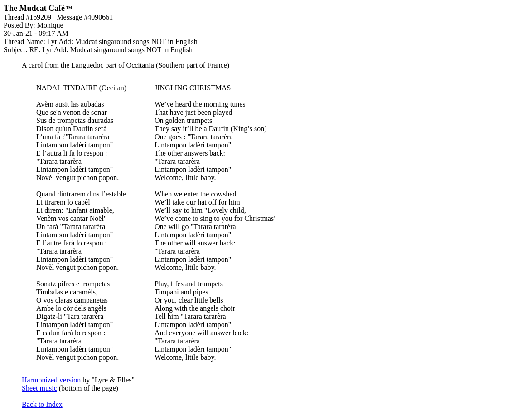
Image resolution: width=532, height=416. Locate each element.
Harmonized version (51, 380)
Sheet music (39, 388)
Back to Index (42, 404)
